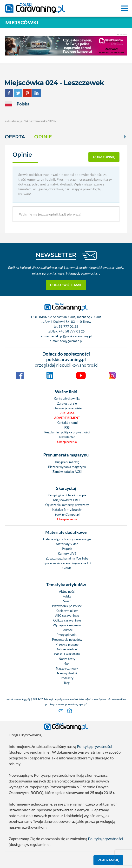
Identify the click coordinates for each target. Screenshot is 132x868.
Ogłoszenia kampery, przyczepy (67, 505)
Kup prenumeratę (67, 462)
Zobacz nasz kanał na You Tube (67, 558)
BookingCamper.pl (67, 514)
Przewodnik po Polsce (67, 606)
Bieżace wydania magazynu (67, 467)
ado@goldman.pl (71, 341)
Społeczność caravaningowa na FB (67, 563)
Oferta (15, 137)
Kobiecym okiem (67, 611)
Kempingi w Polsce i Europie (67, 495)
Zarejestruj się (67, 403)
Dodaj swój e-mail (66, 285)
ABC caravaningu (67, 616)
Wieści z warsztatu (67, 654)
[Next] (125, 137)
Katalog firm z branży (67, 510)
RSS (67, 427)
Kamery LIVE (67, 554)
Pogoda (67, 549)
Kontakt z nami (67, 423)
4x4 (67, 664)
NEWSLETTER (56, 255)
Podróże (67, 630)
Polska (67, 596)
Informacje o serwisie (67, 408)
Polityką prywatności (105, 839)
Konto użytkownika (67, 399)
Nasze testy (67, 659)
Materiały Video (67, 544)
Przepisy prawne (67, 644)
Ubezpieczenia (67, 442)
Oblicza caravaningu (67, 620)
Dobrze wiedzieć (67, 649)
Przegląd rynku (67, 635)
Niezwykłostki (67, 673)
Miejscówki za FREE (67, 500)
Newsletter (67, 437)
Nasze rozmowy (67, 668)
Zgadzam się (109, 860)
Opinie (43, 137)
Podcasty (67, 678)
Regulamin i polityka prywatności (67, 432)
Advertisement (67, 418)
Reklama (67, 413)
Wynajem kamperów (67, 625)
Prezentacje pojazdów (67, 640)
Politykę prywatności (94, 746)
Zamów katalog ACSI (67, 472)
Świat (67, 601)
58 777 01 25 (69, 326)
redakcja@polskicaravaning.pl (71, 336)
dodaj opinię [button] (104, 157)
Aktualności (67, 591)
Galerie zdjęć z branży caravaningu (67, 539)
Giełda (67, 568)
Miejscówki (22, 23)
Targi (67, 683)
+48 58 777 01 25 (72, 331)
